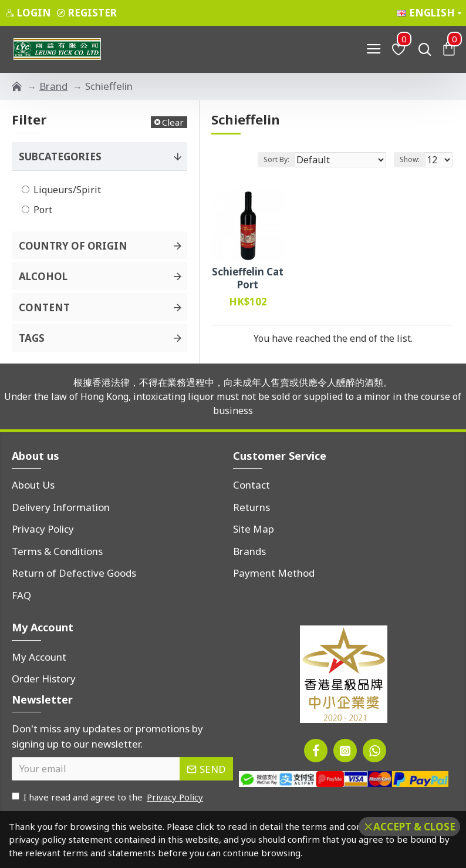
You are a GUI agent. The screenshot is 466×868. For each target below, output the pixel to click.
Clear (173, 122)
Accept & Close (414, 827)
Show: (410, 159)
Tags (32, 338)
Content (44, 307)
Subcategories (60, 157)
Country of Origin (73, 246)
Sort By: (276, 159)
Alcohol (43, 276)
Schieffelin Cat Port (248, 278)
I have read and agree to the (108, 797)
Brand (53, 86)
